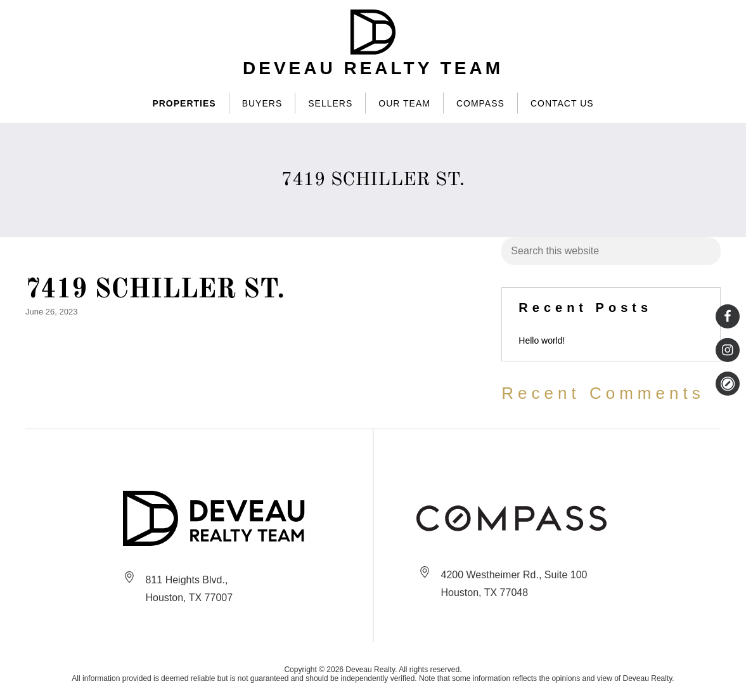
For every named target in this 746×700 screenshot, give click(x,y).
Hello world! (542, 340)
